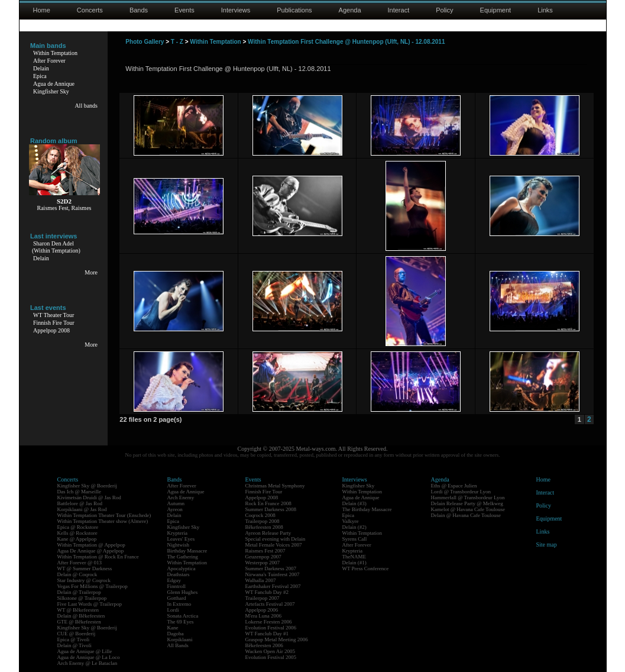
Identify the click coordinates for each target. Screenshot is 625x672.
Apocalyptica (182, 568)
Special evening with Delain (276, 539)
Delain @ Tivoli (75, 645)
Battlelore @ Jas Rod (80, 503)
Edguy (174, 580)
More (91, 272)
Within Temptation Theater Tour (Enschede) (104, 515)
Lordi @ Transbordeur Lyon (461, 492)
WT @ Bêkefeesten (78, 610)
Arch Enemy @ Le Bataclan (88, 663)
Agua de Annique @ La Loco (89, 657)
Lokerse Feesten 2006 (269, 622)
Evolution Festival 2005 (271, 657)
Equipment (496, 10)
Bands (139, 10)
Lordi (173, 610)
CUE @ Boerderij (77, 634)
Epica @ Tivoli (74, 639)
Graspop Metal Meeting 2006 (277, 639)
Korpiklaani (180, 639)
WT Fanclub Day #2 (267, 592)
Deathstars (179, 574)
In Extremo (179, 604)
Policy (444, 10)
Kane (173, 628)
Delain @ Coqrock (77, 574)
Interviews (236, 10)
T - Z (177, 42)
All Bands (178, 645)
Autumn (176, 503)
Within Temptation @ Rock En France (98, 557)
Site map (547, 545)
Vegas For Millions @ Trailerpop (93, 586)
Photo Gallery (145, 42)
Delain (41, 68)
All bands (86, 106)
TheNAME (354, 557)
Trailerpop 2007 (263, 598)
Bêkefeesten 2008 (264, 527)
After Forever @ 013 (80, 563)
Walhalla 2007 (261, 580)
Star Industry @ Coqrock (84, 580)
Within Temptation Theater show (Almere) (103, 521)
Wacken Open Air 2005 (271, 651)
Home (42, 10)
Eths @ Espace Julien (454, 486)
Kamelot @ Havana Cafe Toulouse (468, 509)
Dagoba (176, 634)
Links (545, 10)
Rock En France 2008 (268, 503)
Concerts (90, 10)
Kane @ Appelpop (77, 539)
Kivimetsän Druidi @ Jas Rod (89, 497)
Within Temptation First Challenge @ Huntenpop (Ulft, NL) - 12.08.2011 (346, 42)
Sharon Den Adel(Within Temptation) (56, 247)
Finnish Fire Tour (54, 323)
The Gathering (183, 557)
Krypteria (177, 533)
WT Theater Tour (54, 315)
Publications (294, 10)
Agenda (350, 10)
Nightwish (179, 545)
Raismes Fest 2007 (265, 551)
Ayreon (175, 509)
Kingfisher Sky (51, 91)
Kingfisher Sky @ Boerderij (88, 486)
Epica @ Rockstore (78, 527)
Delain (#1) (354, 563)
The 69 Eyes (181, 622)
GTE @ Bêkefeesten (79, 622)
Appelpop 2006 (262, 610)
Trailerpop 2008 (263, 521)
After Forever (49, 61)
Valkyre (351, 521)
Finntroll (177, 586)
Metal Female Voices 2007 (274, 545)
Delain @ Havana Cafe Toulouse (466, 515)
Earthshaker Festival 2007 (273, 586)
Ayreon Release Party (268, 533)
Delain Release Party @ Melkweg (467, 503)
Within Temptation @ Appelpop (91, 545)
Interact (399, 10)
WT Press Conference (366, 568)
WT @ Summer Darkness (85, 568)
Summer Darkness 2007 (271, 568)
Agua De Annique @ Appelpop (91, 551)
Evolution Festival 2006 (271, 628)
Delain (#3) (354, 503)
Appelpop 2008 (51, 330)
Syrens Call (355, 539)
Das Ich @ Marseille (80, 492)
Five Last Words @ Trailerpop (90, 604)
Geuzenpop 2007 (263, 557)
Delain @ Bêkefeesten (81, 616)
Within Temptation (55, 53)
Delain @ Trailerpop (79, 592)
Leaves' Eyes (181, 539)
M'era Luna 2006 (264, 616)
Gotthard (177, 598)
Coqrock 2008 (260, 515)
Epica (40, 76)
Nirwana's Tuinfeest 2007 (273, 574)
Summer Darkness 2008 (271, 509)
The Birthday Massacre (367, 509)
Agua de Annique (54, 84)
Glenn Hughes (183, 592)
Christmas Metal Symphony (275, 486)
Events (184, 10)
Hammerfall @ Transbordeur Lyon (468, 497)
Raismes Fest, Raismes (64, 208)
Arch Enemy (181, 497)
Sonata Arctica (183, 616)
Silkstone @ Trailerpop (82, 598)
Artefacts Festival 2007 (270, 604)
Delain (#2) (354, 527)
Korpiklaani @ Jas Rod (82, 509)
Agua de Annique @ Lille (85, 651)
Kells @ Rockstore (77, 533)
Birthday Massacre (187, 551)
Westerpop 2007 (263, 563)
